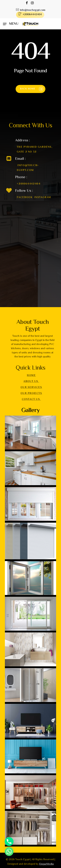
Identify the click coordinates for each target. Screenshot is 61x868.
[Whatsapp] (9, 852)
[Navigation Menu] (11, 24)
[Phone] (9, 842)
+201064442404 (29, 188)
